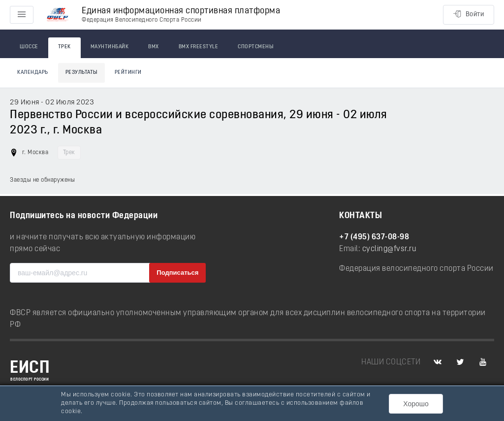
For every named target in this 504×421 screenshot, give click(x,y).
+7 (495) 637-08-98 (374, 237)
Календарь (33, 73)
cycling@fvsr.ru (390, 249)
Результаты (81, 73)
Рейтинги (128, 73)
